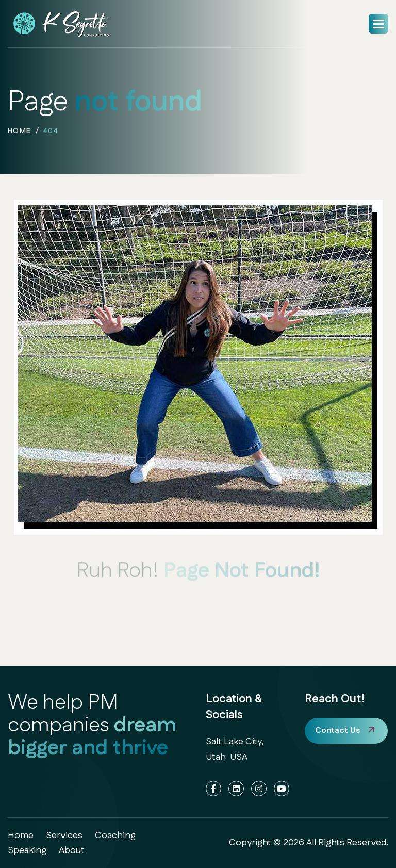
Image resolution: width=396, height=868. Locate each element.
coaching (115, 836)
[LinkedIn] (236, 789)
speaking (27, 850)
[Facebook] (213, 789)
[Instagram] (259, 789)
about (72, 850)
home (20, 133)
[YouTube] (282, 789)
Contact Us (337, 731)
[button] (378, 24)
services (64, 836)
